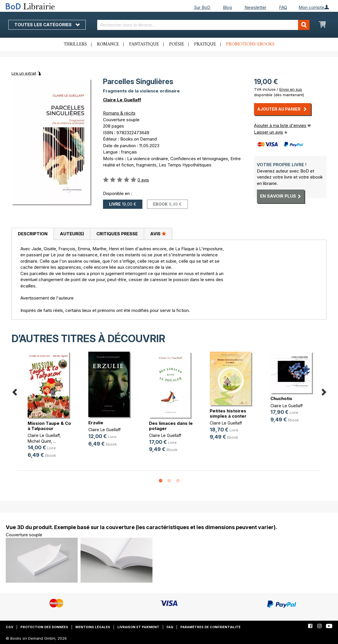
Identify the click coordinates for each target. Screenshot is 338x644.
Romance (108, 44)
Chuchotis (281, 398)
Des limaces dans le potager (171, 426)
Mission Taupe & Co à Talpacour (49, 426)
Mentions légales (93, 627)
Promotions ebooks (250, 44)
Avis (158, 234)
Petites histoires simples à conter (228, 413)
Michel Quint (39, 441)
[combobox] (203, 25)
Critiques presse (117, 234)
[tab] (33, 234)
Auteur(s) (72, 234)
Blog (227, 7)
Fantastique (144, 44)
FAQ (283, 7)
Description (33, 234)
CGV (9, 627)
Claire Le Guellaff (122, 100)
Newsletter (255, 7)
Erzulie (96, 423)
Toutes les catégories (47, 25)
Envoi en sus (291, 89)
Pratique (205, 44)
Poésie (177, 44)
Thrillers (75, 44)
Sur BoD (202, 7)
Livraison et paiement (138, 627)
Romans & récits (119, 113)
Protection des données (44, 627)
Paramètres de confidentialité (210, 627)
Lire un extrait (24, 73)
